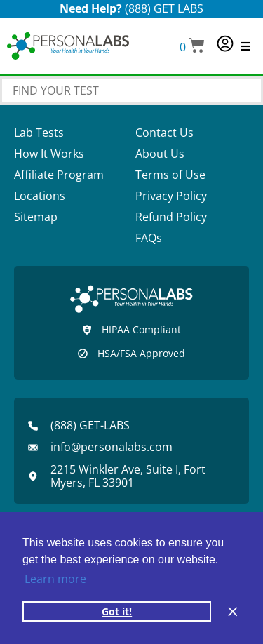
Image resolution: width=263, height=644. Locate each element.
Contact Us (164, 133)
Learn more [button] (55, 579)
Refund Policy (171, 217)
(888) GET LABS (164, 8)
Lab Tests (39, 133)
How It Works (49, 154)
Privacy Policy (171, 196)
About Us (160, 154)
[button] (192, 47)
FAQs (149, 238)
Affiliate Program (59, 175)
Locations (40, 196)
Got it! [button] (117, 611)
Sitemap (36, 217)
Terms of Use (170, 175)
